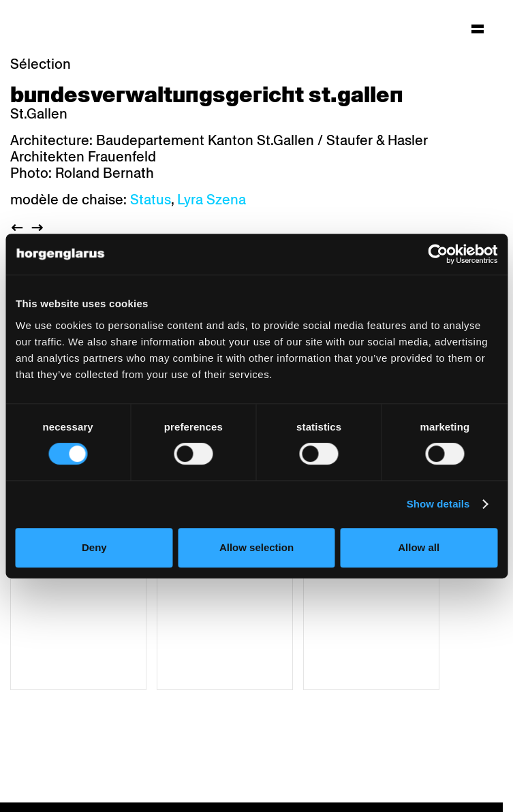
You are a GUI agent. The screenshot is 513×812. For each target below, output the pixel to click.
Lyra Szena (212, 200)
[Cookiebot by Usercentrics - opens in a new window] (438, 254)
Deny (94, 547)
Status (151, 200)
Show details (438, 504)
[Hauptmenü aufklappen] (478, 29)
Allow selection (256, 547)
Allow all (419, 547)
